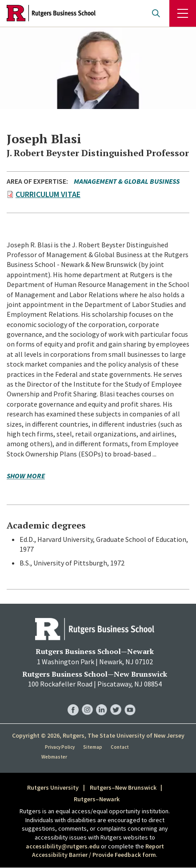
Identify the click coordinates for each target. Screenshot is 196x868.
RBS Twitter (116, 701)
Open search (156, 13)
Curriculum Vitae (48, 194)
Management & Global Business (127, 181)
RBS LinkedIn (102, 701)
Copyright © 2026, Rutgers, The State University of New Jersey (98, 735)
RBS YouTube (130, 701)
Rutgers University (53, 787)
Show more (26, 476)
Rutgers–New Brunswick (123, 787)
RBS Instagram (87, 701)
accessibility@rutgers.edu (63, 846)
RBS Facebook (73, 701)
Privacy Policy (60, 747)
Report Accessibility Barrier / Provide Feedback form (98, 851)
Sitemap (93, 747)
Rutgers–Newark (97, 799)
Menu (183, 13)
